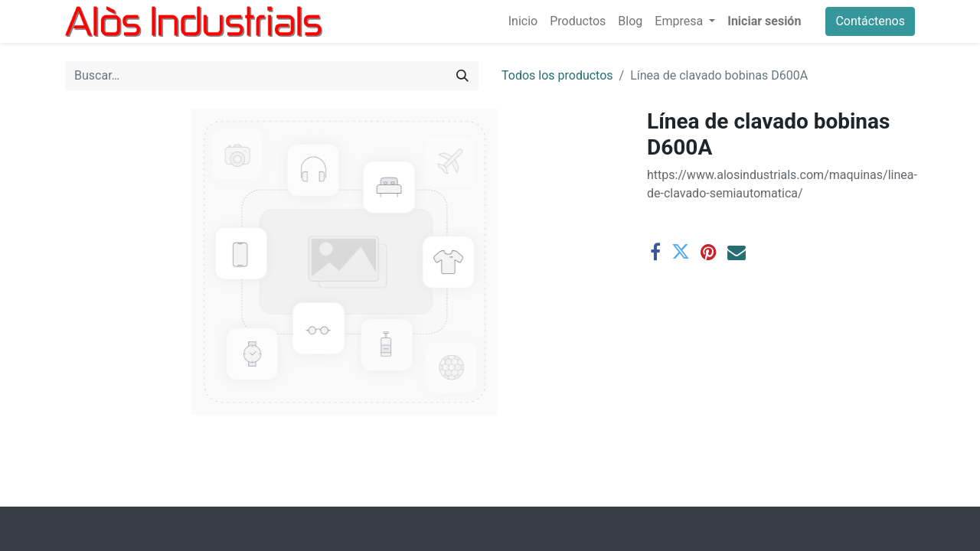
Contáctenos (870, 21)
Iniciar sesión (764, 21)
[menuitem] (523, 21)
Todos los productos (557, 75)
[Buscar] (462, 76)
